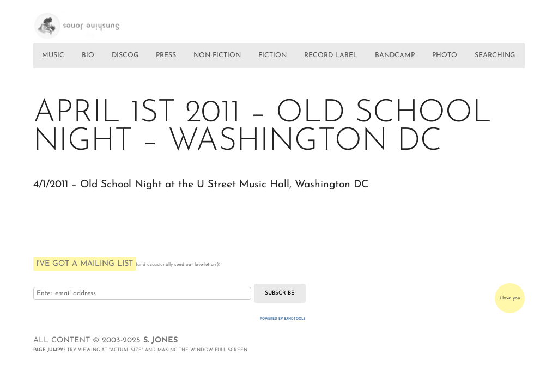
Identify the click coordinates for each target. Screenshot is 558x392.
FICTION (272, 56)
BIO (88, 56)
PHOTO (445, 56)
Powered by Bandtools (283, 319)
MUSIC (53, 56)
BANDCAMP (395, 56)
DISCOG (125, 56)
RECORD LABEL (331, 56)
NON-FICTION (217, 56)
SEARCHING (495, 56)
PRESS (166, 56)
